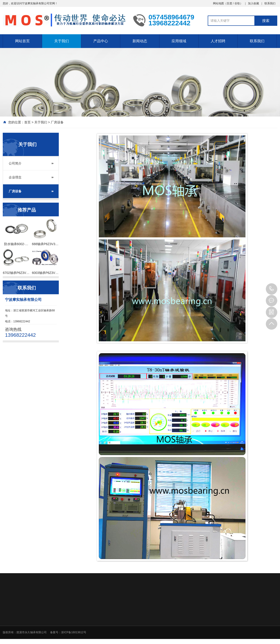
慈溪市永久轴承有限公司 (32, 632)
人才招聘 (218, 41)
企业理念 (15, 177)
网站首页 (22, 41)
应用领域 (179, 41)
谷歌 (237, 3)
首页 (27, 122)
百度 (229, 3)
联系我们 (270, 3)
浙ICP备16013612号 (74, 632)
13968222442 (272, 289)
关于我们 (62, 41)
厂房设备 (57, 122)
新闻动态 (140, 41)
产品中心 (101, 41)
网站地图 (218, 3)
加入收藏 (253, 3)
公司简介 (15, 163)
